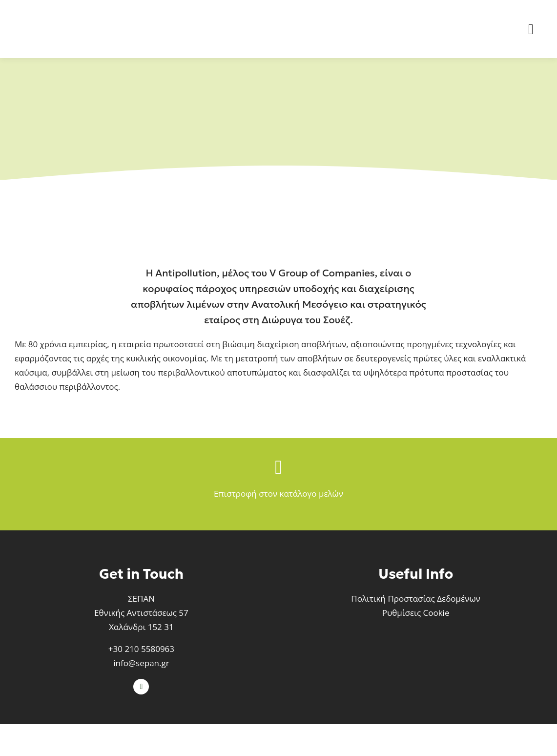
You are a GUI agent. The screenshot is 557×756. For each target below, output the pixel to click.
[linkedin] (141, 687)
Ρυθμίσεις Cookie (416, 613)
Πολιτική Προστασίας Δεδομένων (415, 598)
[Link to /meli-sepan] (278, 467)
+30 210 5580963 (141, 649)
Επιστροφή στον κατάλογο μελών (278, 493)
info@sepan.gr (141, 663)
